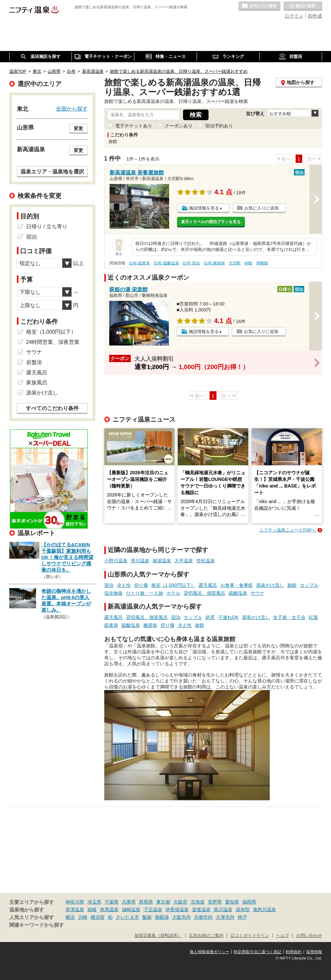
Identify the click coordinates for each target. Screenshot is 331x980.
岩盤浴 (34, 362)
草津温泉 (75, 910)
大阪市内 (181, 917)
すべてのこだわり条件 (52, 408)
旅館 (292, 585)
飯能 (147, 917)
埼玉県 (94, 902)
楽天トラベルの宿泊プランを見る (211, 222)
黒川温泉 (223, 910)
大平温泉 (184, 561)
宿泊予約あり (219, 126)
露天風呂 (208, 585)
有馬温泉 (109, 910)
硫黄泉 (111, 625)
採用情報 (314, 952)
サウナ (258, 593)
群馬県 (146, 902)
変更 (78, 128)
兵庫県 (129, 902)
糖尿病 (150, 625)
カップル (309, 585)
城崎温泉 (131, 910)
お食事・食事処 (237, 585)
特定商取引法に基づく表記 (258, 952)
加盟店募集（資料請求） (158, 936)
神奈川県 (75, 902)
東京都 (163, 902)
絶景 (210, 617)
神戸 (242, 917)
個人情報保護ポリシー (210, 952)
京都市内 (203, 917)
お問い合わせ (309, 936)
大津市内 (225, 917)
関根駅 (262, 263)
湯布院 (243, 910)
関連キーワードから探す (37, 925)
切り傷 (141, 585)
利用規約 (294, 952)
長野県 (215, 902)
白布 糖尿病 (214, 263)
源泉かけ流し (270, 585)
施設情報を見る (204, 208)
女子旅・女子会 (289, 617)
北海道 (198, 902)
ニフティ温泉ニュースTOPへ (288, 530)
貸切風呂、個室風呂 (205, 593)
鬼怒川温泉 (264, 910)
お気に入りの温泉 (260, 6)
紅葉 (313, 617)
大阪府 (180, 902)
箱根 (92, 910)
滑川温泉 (140, 561)
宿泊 (109, 585)
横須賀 (98, 917)
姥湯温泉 (162, 561)
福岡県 (249, 902)
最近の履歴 (303, 6)
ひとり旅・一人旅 (145, 593)
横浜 (70, 917)
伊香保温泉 (177, 910)
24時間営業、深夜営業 (53, 342)
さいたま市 (127, 917)
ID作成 (315, 16)
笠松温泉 (206, 561)
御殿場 (162, 917)
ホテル (173, 593)
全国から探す (72, 109)
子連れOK (228, 617)
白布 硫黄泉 (140, 263)
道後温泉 (201, 910)
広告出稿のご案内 (206, 936)
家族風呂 (37, 382)
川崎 (83, 917)
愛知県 (232, 902)
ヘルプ (283, 936)
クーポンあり (179, 126)
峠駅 (249, 263)
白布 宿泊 (191, 263)
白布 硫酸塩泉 (166, 263)
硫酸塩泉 (238, 593)
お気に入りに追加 (261, 208)
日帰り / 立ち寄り (47, 227)
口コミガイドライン (250, 936)
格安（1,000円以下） (173, 585)
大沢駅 (235, 263)
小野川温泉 (116, 561)
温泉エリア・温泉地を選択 (52, 171)
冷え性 (124, 585)
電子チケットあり (134, 126)
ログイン (294, 16)
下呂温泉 (153, 910)
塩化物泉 (114, 593)
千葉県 (112, 902)
